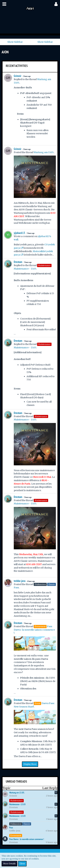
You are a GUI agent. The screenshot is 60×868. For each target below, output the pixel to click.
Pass (16, 588)
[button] (4, 4)
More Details (9, 864)
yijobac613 (19, 233)
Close (22, 864)
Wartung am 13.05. (44, 152)
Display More (30, 764)
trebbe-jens (20, 581)
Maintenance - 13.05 (25, 269)
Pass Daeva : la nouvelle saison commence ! (34, 630)
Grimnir (18, 76)
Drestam (18, 262)
